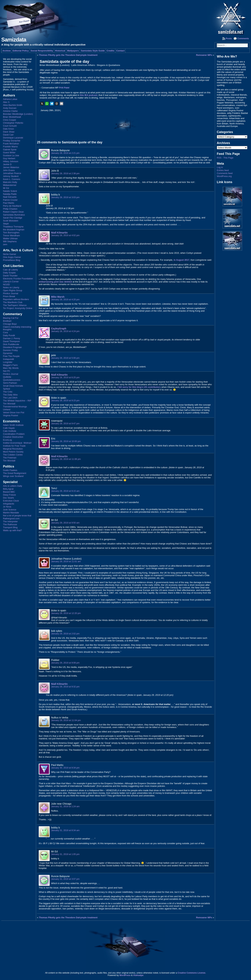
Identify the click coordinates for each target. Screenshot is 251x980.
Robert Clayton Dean (13, 212)
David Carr (8, 135)
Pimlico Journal (11, 293)
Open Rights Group (13, 290)
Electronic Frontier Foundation (18, 279)
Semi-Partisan (10, 383)
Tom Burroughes (11, 233)
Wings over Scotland (13, 476)
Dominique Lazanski (13, 138)
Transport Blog (10, 527)
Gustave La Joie (11, 155)
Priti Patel (64, 88)
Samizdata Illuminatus (14, 215)
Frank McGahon (11, 144)
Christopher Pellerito (13, 123)
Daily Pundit (9, 335)
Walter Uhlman (10, 238)
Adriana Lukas (10, 99)
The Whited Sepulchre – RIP (17, 401)
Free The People (11, 356)
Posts (229, 38)
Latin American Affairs (83, 65)
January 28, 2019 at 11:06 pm (66, 459)
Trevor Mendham (11, 235)
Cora (5, 332)
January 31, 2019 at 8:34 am (65, 830)
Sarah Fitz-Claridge (13, 218)
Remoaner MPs (204, 55)
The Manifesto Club (13, 302)
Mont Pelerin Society (13, 452)
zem (5, 244)
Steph (6, 224)
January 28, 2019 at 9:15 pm (65, 400)
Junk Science (10, 510)
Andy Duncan (10, 108)
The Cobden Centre (13, 455)
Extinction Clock (11, 501)
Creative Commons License (191, 973)
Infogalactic (9, 504)
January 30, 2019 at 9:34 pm (65, 768)
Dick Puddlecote (11, 344)
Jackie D (7, 164)
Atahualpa (138, 975)
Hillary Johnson (11, 161)
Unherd (7, 410)
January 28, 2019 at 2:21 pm (65, 153)
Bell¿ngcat (8, 489)
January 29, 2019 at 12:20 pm (66, 613)
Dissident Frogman (12, 347)
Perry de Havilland (12, 206)
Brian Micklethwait (12, 117)
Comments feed (225, 173)
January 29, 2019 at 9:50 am (65, 523)
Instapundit (8, 359)
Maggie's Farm (10, 365)
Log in (220, 167)
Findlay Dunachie (12, 141)
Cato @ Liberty (10, 270)
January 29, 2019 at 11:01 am (66, 561)
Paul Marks (9, 203)
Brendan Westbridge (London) (18, 114)
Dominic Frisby (10, 350)
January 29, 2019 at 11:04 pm (66, 720)
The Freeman (10, 458)
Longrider (8, 362)
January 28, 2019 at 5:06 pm (65, 358)
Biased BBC (9, 492)
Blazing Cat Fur (11, 318)
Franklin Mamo (10, 147)
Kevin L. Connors (12, 179)
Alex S (6, 102)
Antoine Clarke (10, 111)
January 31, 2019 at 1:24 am (65, 806)
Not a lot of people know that (17, 516)
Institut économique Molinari (17, 443)
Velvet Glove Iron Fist (14, 412)
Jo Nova (7, 507)
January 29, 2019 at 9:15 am (65, 491)
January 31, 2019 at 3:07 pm (65, 879)
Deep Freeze (9, 495)
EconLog (7, 440)
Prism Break (9, 296)
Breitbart (7, 321)
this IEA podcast (89, 95)
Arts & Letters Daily (13, 486)
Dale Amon (8, 129)
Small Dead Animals (13, 386)
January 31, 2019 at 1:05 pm (65, 854)
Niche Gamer (9, 254)
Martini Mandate (11, 513)
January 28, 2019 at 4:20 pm (65, 299)
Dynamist (8, 353)
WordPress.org (224, 176)
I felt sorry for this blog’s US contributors (139, 387)
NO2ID (6, 284)
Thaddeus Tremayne (13, 227)
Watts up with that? (12, 530)
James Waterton (11, 167)
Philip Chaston (10, 209)
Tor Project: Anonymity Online (18, 308)
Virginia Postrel (10, 415)
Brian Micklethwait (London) (54, 65)
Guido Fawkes (10, 470)
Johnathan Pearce (12, 173)
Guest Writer (9, 152)
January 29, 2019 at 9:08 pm (65, 663)
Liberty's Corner (11, 282)
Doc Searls (8, 498)
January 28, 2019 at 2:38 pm (65, 173)
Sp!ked (6, 389)
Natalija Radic (10, 194)
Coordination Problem (14, 434)
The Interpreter (10, 521)
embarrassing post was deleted (55, 282)
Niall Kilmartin (10, 197)
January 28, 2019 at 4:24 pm (65, 331)
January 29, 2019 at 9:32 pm (65, 687)
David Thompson (11, 341)
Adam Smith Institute (13, 425)
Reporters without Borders (16, 299)
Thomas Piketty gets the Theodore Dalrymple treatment (68, 55)
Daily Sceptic (9, 273)
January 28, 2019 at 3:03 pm (65, 197)
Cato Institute (9, 431)
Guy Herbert (9, 158)
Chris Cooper (9, 120)
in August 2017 (182, 260)
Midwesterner (10, 185)
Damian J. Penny (11, 338)
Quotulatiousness (12, 380)
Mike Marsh (58, 297)
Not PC (7, 371)
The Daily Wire (10, 395)
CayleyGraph (59, 329)
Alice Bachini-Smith (13, 105)
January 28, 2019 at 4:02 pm (65, 235)
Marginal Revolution (13, 449)
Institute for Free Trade (14, 446)
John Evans (9, 170)
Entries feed (223, 170)
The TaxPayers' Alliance (15, 305)
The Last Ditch (10, 398)
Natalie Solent (10, 191)
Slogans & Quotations (108, 65)
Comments (243, 38)
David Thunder (10, 276)
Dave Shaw (9, 132)
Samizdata (14, 40)
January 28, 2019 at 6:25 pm (65, 377)
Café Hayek (9, 428)
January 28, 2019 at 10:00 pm (66, 441)
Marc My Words (11, 368)
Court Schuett (10, 126)
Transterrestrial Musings (15, 407)
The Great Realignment (15, 473)
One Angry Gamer (12, 257)
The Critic (8, 392)
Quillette (7, 377)
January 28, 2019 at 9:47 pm (65, 423)
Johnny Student (11, 176)
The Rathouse (10, 524)
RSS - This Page (225, 158)
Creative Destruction (13, 437)
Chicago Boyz (10, 324)
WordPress (125, 975)
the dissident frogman (14, 230)
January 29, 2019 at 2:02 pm (65, 634)
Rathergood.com (11, 519)
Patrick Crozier (10, 200)
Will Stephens (10, 241)
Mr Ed (6, 188)
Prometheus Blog (12, 260)
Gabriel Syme (10, 150)
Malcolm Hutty (10, 182)
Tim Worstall (9, 404)
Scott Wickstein (11, 221)
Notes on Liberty (11, 287)
